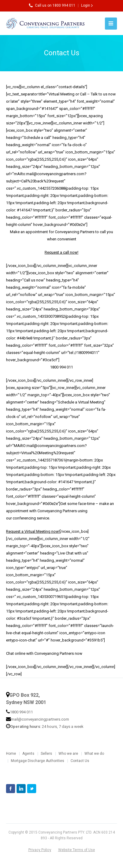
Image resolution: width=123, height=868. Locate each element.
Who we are (68, 754)
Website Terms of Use (77, 850)
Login (86, 5)
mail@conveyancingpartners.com (40, 719)
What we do (94, 754)
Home (11, 754)
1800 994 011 (21, 712)
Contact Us (80, 761)
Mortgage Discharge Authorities (38, 761)
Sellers (46, 754)
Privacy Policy (40, 850)
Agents (28, 754)
